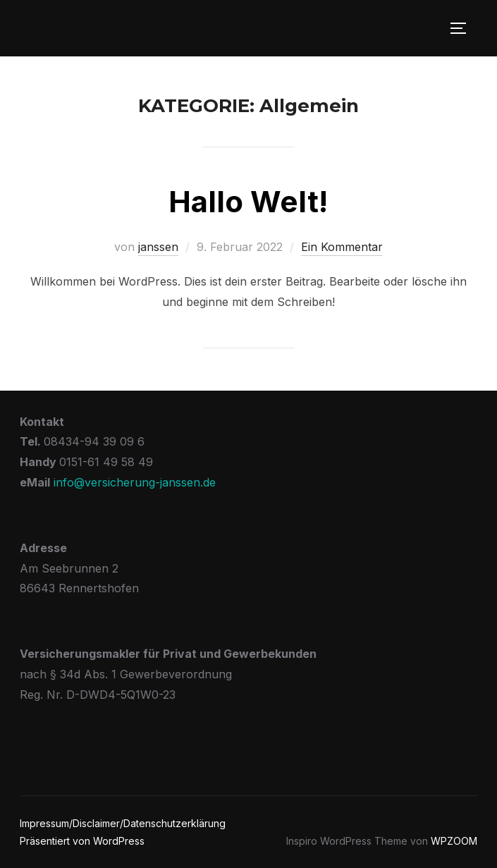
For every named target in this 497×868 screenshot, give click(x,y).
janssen (158, 247)
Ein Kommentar (342, 247)
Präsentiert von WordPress (82, 841)
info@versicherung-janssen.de (135, 482)
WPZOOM (454, 841)
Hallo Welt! (248, 201)
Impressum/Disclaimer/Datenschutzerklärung (123, 823)
